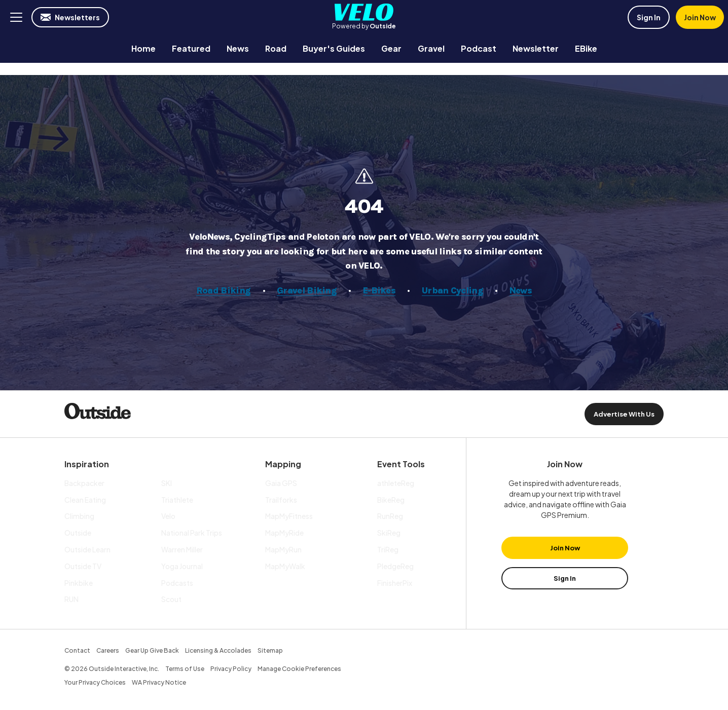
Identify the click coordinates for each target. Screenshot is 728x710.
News (521, 290)
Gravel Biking (307, 290)
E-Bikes (379, 290)
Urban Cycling (452, 290)
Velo (364, 12)
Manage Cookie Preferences (299, 669)
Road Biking (223, 290)
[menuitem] (143, 48)
